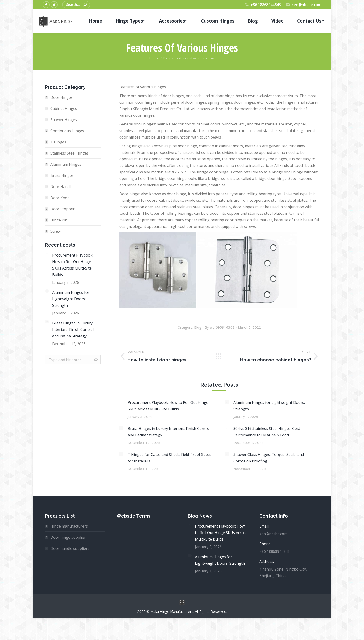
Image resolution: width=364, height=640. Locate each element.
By (220, 327)
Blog (198, 327)
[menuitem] (96, 21)
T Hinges (58, 142)
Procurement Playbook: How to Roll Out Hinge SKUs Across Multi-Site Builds (168, 406)
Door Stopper (62, 209)
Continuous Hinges (67, 131)
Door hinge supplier (68, 537)
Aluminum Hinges (66, 164)
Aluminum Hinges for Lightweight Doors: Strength (269, 406)
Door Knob (60, 198)
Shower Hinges (64, 120)
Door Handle (62, 187)
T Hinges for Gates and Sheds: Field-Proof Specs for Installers (169, 458)
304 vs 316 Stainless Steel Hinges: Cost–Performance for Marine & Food (268, 432)
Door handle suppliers (70, 548)
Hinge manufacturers (69, 526)
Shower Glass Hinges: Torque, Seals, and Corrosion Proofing (269, 458)
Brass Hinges (62, 175)
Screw (55, 231)
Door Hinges (62, 97)
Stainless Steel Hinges (70, 153)
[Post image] (121, 402)
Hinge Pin (59, 220)
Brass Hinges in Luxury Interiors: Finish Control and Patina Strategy (169, 432)
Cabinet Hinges (64, 109)
